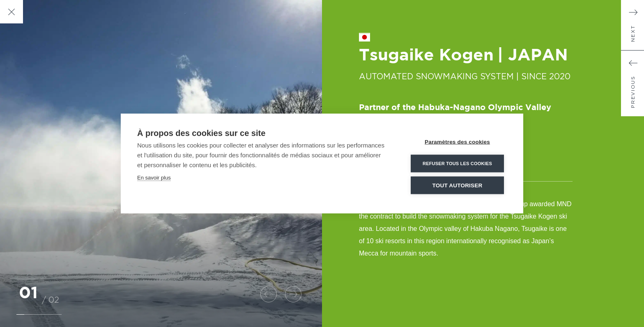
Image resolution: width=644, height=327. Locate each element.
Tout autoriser (458, 185)
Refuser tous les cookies (457, 163)
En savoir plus (154, 177)
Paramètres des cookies (457, 142)
